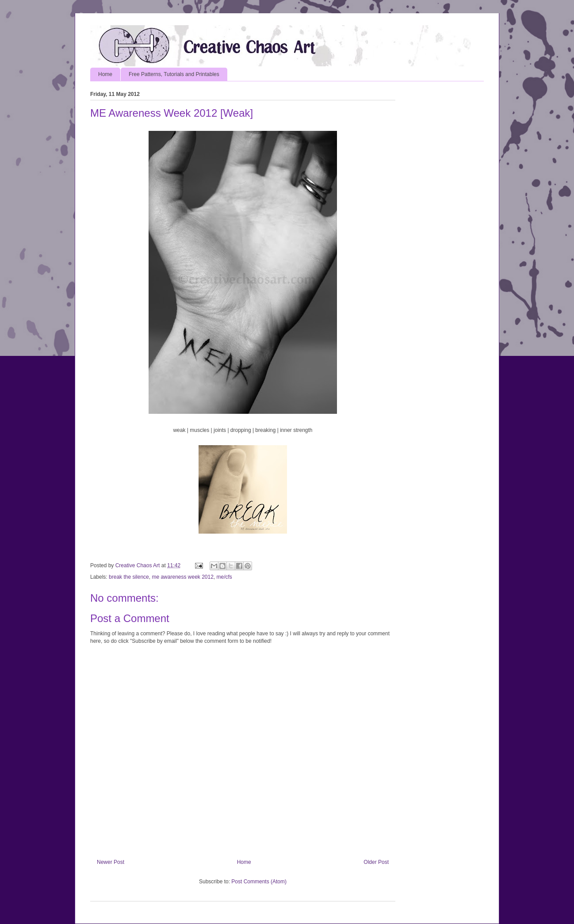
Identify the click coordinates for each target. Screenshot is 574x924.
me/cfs (224, 577)
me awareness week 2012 (182, 577)
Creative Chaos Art (138, 565)
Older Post (376, 862)
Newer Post (111, 862)
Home (105, 74)
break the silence (129, 577)
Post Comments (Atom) (259, 882)
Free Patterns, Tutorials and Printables (174, 74)
